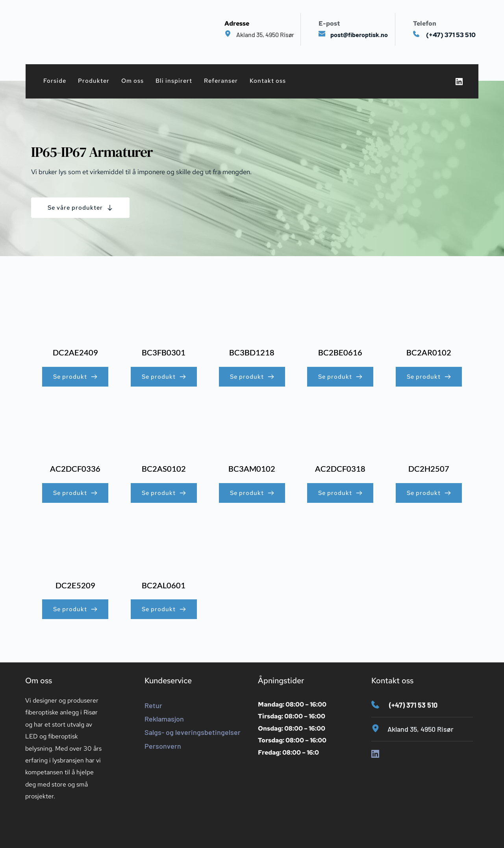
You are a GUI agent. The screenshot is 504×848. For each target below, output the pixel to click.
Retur (153, 705)
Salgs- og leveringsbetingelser (193, 732)
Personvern (163, 746)
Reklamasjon (164, 719)
